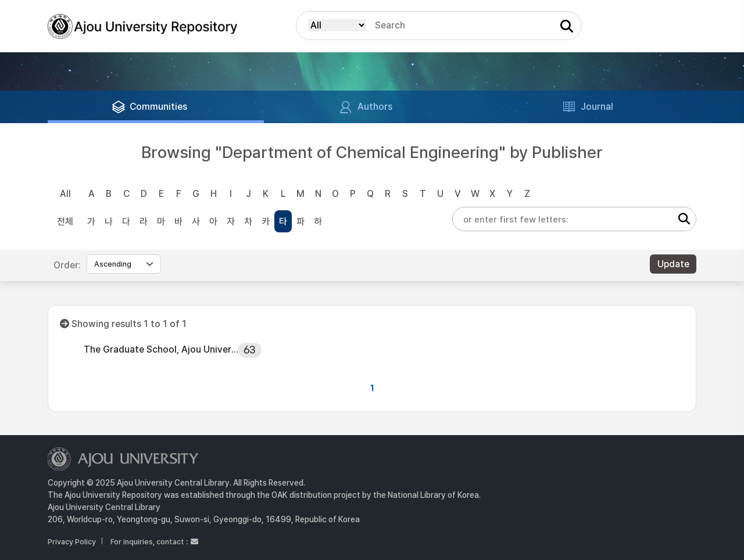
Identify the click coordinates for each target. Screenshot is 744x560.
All (65, 194)
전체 (65, 222)
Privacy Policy (72, 542)
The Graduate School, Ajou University (161, 349)
